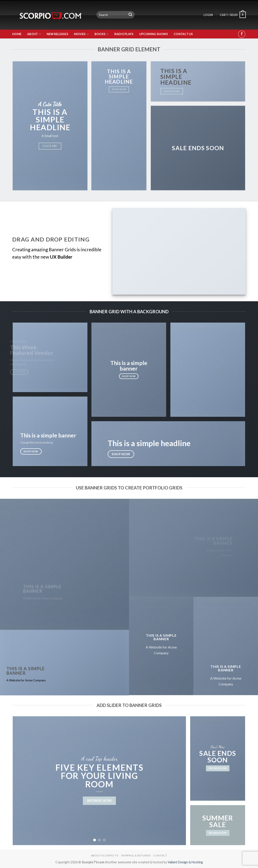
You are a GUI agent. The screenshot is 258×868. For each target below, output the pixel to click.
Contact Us (183, 34)
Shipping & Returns (136, 855)
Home (17, 34)
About (34, 34)
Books (102, 34)
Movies (81, 34)
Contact (160, 855)
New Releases (57, 34)
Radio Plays (124, 34)
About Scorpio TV (105, 855)
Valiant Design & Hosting (185, 862)
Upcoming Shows (154, 34)
